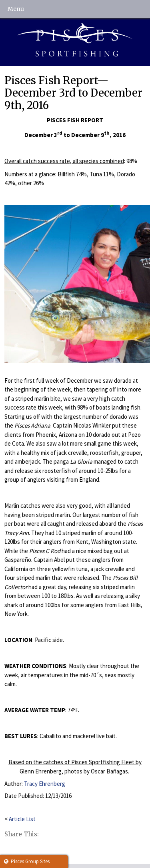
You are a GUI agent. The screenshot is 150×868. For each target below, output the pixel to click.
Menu (16, 9)
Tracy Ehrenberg (45, 784)
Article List (22, 819)
